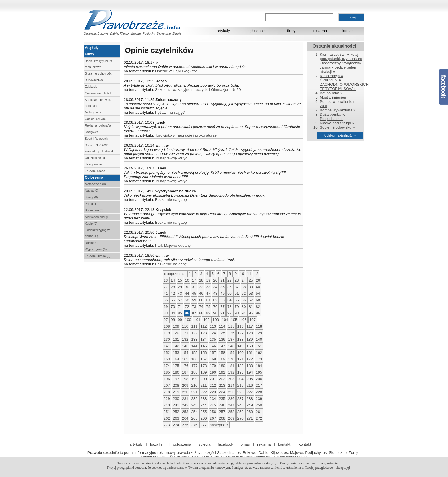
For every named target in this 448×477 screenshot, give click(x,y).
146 (213, 346)
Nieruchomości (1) (97, 217)
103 (216, 320)
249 (250, 405)
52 (244, 293)
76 (215, 307)
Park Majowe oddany (173, 245)
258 (231, 412)
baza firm (158, 444)
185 (167, 372)
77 (222, 307)
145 (204, 346)
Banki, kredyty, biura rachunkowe (99, 64)
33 (208, 287)
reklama (320, 31)
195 (259, 372)
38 (244, 287)
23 (237, 280)
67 (251, 300)
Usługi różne (93, 164)
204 (241, 379)
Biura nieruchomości (99, 73)
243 (194, 405)
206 (259, 379)
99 (180, 320)
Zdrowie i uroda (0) (98, 256)
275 (185, 425)
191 (222, 372)
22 (230, 280)
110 (185, 326)
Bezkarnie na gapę (171, 200)
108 (167, 326)
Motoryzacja (93, 112)
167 (204, 359)
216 (250, 385)
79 (237, 307)
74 (201, 307)
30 (187, 287)
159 (231, 353)
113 (213, 326)
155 (194, 353)
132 (185, 339)
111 (194, 326)
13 (166, 280)
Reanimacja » (331, 76)
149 (241, 346)
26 (258, 280)
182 (241, 366)
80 (244, 307)
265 (194, 418)
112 (204, 326)
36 (230, 287)
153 (176, 353)
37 (237, 287)
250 (259, 405)
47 (208, 293)
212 (213, 385)
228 (259, 392)
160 (241, 353)
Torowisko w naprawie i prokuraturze (186, 135)
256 (213, 412)
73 (194, 307)
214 (231, 385)
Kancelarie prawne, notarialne (98, 103)
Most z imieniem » (335, 97)
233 (204, 399)
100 (188, 320)
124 (213, 333)
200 (204, 379)
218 (167, 392)
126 (231, 333)
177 (194, 366)
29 (180, 287)
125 (222, 333)
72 (187, 307)
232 (194, 399)
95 (251, 313)
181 (231, 366)
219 (176, 392)
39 (251, 287)
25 (251, 280)
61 (208, 300)
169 (222, 359)
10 (242, 274)
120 (176, 333)
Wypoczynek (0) (96, 249)
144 (194, 346)
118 (259, 326)
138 (241, 339)
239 (259, 399)
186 (176, 372)
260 (250, 412)
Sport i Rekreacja (97, 139)
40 (258, 287)
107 (253, 320)
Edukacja (91, 87)
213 (222, 385)
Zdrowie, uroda (95, 171)
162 (259, 353)
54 (258, 293)
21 (222, 280)
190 (213, 372)
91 (222, 313)
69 (166, 307)
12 (256, 274)
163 (167, 359)
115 (231, 326)
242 (185, 405)
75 (208, 307)
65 (237, 300)
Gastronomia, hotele (99, 93)
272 (259, 418)
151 (259, 346)
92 (230, 313)
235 (222, 399)
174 (167, 366)
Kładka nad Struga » (337, 123)
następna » (219, 425)
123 (204, 333)
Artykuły (92, 48)
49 (222, 293)
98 (173, 320)
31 (194, 287)
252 (176, 412)
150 (250, 346)
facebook (225, 444)
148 (231, 346)
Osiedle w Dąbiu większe (176, 71)
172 (250, 359)
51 (237, 293)
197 (176, 379)
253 (185, 412)
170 (231, 359)
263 (176, 418)
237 (241, 399)
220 (185, 392)
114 (222, 326)
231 (185, 399)
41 (166, 293)
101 (197, 320)
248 (241, 405)
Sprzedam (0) (94, 210)
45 (194, 293)
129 (259, 333)
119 (167, 333)
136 (222, 339)
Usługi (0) (91, 197)
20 (215, 280)
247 (231, 405)
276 (194, 425)
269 (231, 418)
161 (250, 353)
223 (213, 392)
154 (185, 353)
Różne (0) (92, 243)
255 (204, 412)
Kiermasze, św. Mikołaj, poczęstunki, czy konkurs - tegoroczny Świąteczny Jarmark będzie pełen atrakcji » (341, 63)
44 (187, 293)
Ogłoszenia (94, 177)
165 (185, 359)
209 (185, 385)
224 (222, 392)
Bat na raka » (331, 93)
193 (241, 372)
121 (185, 333)
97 (166, 320)
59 (194, 300)
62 (215, 300)
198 (185, 379)
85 (180, 313)
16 (187, 280)
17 (194, 280)
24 (244, 280)
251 (167, 412)
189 (204, 372)
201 (213, 379)
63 (222, 300)
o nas (245, 444)
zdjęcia (205, 444)
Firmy (90, 54)
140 (259, 339)
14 (173, 280)
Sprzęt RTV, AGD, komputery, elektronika (100, 148)
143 (185, 346)
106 (243, 320)
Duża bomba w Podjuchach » (332, 117)
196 (167, 379)
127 (241, 333)
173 (259, 359)
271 (250, 418)
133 (194, 339)
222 (204, 392)
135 (213, 339)
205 (250, 379)
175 (176, 366)
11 (249, 274)
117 (250, 326)
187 (185, 372)
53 (251, 293)
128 (250, 333)
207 (167, 385)
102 (206, 320)
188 (194, 372)
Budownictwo (94, 80)
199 (194, 379)
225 (231, 392)
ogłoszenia (257, 31)
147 (222, 346)
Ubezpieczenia (95, 158)
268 (222, 418)
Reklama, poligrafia (98, 125)
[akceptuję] (342, 468)
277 (204, 425)
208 (176, 385)
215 (241, 385)
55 (166, 300)
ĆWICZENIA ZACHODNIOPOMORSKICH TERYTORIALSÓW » (344, 84)
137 (231, 339)
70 (173, 307)
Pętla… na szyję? (170, 112)
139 (250, 339)
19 (208, 280)
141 (167, 346)
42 (173, 293)
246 (222, 405)
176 (185, 366)
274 (176, 425)
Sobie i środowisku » (337, 127)
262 (167, 418)
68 (258, 300)
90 (215, 313)
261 (259, 412)
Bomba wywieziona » (338, 110)
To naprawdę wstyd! (172, 158)
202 (222, 379)
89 (208, 313)
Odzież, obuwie (95, 119)
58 (187, 300)
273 (167, 425)
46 (201, 293)
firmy (291, 31)
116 (241, 326)
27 (166, 287)
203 (231, 379)
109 (176, 326)
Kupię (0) (91, 223)
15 (180, 280)
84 (173, 313)
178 (204, 366)
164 (176, 359)
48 (215, 293)
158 (222, 353)
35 (222, 287)
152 (167, 353)
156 (204, 353)
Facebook (443, 87)
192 (231, 372)
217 (259, 385)
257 (222, 412)
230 (176, 399)
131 (176, 339)
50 (230, 293)
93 (237, 313)
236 (231, 399)
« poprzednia (175, 274)
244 (204, 405)
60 (201, 300)
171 (241, 359)
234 (213, 399)
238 (250, 399)
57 (180, 300)
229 (167, 399)
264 (185, 418)
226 (241, 392)
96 (258, 313)
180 (222, 366)
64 (230, 300)
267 (213, 418)
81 (251, 307)
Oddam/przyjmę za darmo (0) (98, 233)
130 (167, 339)
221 (194, 392)
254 (194, 412)
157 (213, 353)
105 (234, 320)
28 (173, 287)
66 (244, 300)
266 (204, 418)
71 (180, 307)
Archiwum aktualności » (340, 135)
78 (230, 307)
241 (176, 405)
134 (204, 339)
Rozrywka (92, 132)
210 (194, 385)
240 (167, 405)
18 (201, 280)
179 (213, 366)
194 (250, 372)
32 (201, 287)
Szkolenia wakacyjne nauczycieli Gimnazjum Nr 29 (198, 90)
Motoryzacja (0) (95, 184)
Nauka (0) (92, 191)
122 (194, 333)
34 (215, 287)
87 (194, 313)
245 (213, 405)
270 (241, 418)
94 (244, 313)
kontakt (348, 31)
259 (241, 412)
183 (250, 366)
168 (213, 359)
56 (173, 300)
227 (250, 392)
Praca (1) (91, 204)
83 (166, 313)
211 (204, 385)
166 (194, 359)
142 (176, 346)
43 (180, 293)
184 (259, 366)
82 (258, 307)
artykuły (223, 31)
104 (225, 320)
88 (201, 313)
